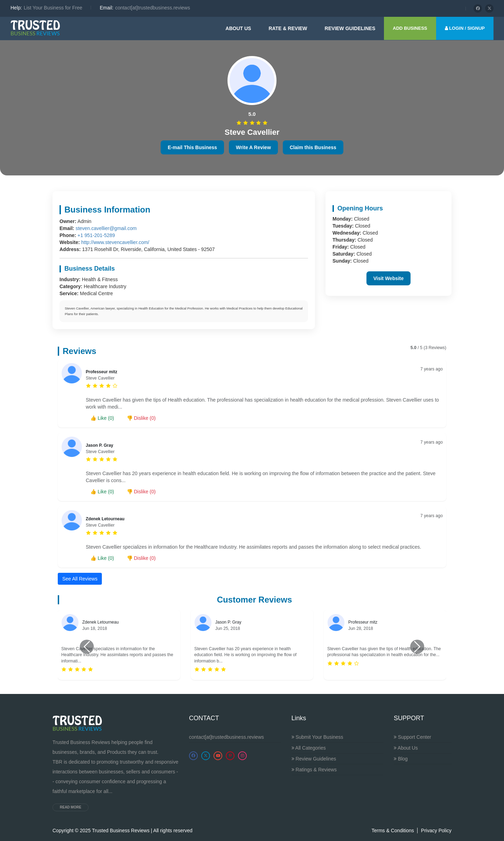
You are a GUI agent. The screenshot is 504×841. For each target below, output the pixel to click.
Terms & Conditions (393, 830)
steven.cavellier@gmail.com (106, 228)
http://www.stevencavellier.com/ (115, 242)
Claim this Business (313, 147)
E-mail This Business (192, 147)
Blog (401, 759)
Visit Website (389, 278)
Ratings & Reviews (314, 770)
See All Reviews (80, 579)
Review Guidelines (314, 759)
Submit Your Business (317, 737)
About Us (238, 28)
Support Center (412, 737)
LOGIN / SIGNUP (465, 28)
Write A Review (253, 147)
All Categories (309, 748)
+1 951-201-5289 (96, 235)
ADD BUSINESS (410, 28)
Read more (71, 807)
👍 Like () (102, 418)
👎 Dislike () (141, 418)
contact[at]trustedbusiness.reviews (226, 737)
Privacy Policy (436, 830)
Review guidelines (350, 28)
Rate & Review (288, 28)
